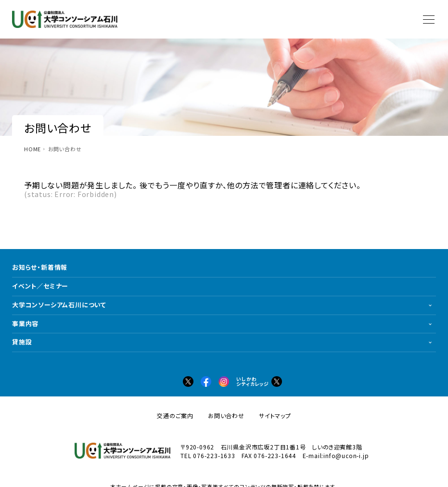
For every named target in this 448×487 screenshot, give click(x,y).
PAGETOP (434, 473)
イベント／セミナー (40, 286)
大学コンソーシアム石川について (59, 305)
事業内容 (25, 323)
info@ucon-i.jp (346, 455)
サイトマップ (275, 415)
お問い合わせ (226, 415)
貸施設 (22, 342)
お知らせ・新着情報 (40, 267)
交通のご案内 (175, 415)
